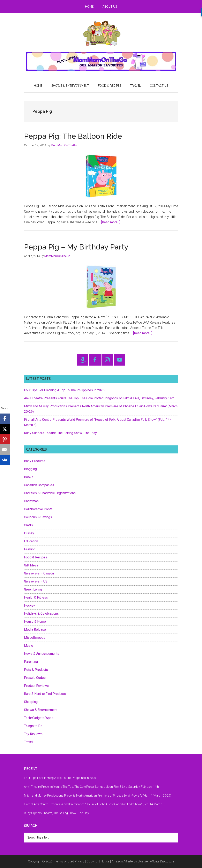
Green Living (33, 589)
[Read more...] (111, 222)
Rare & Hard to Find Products (45, 694)
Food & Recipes (36, 557)
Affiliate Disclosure (162, 861)
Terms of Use (64, 861)
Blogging (30, 469)
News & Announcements (42, 654)
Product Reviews (36, 686)
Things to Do (33, 726)
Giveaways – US (36, 581)
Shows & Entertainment (41, 710)
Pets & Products (36, 670)
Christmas (31, 501)
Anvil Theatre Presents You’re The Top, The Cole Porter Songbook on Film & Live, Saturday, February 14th (99, 398)
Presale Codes (35, 678)
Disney (29, 533)
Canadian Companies (39, 485)
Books (29, 477)
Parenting (31, 662)
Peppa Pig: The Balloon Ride (73, 136)
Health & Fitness (36, 597)
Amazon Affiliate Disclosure (130, 861)
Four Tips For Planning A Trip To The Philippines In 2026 (64, 390)
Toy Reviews (33, 734)
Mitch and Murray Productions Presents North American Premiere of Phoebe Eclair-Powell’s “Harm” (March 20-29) (98, 796)
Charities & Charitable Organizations (50, 493)
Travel (28, 742)
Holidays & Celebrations (41, 613)
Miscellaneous (35, 638)
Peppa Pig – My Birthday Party (76, 247)
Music (28, 646)
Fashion (30, 549)
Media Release (35, 630)
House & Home (35, 622)
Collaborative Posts (38, 509)
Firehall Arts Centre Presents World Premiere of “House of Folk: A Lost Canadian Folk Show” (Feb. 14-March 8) (95, 804)
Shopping (31, 702)
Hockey (29, 605)
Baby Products (35, 461)
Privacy (80, 861)
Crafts (28, 525)
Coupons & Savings (38, 517)
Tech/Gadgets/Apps (39, 718)
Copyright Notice (98, 861)
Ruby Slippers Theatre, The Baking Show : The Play (60, 433)
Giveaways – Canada (39, 573)
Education (31, 541)
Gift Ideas (31, 565)
